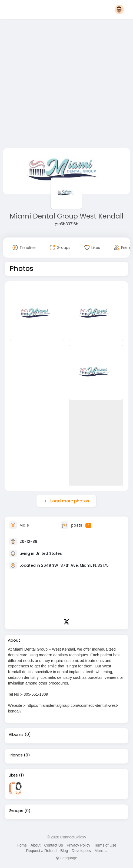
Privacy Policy (79, 845)
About (36, 845)
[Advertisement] (58, 85)
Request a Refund (41, 851)
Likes (13, 775)
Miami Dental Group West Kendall (66, 216)
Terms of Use (105, 845)
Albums (16, 734)
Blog (64, 851)
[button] (119, 9)
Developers (81, 851)
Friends (16, 755)
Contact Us (54, 845)
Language (66, 858)
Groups (16, 811)
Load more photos (69, 501)
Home (22, 845)
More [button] (101, 851)
